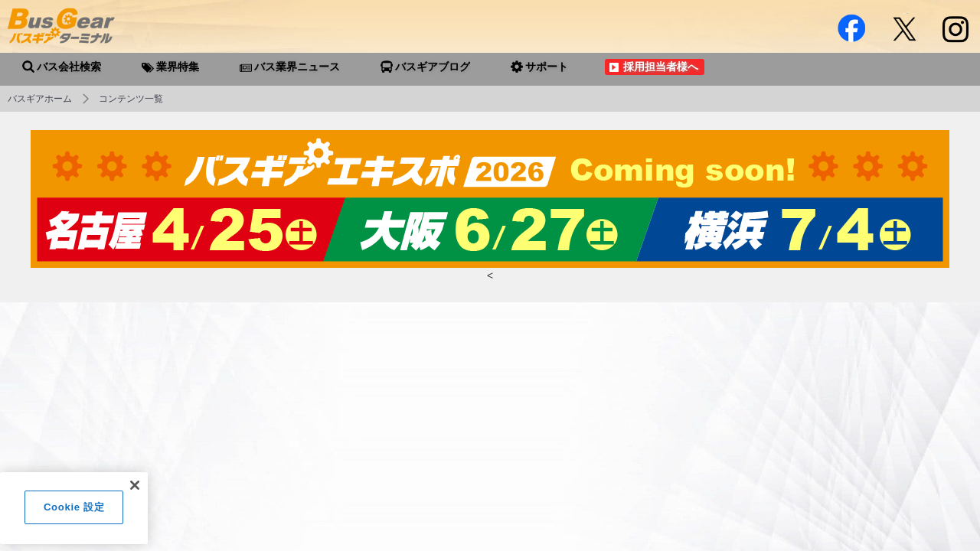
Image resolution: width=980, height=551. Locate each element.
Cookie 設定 (74, 513)
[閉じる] (135, 491)
